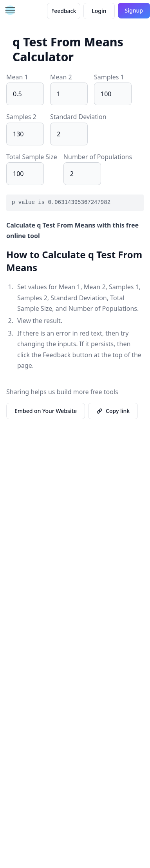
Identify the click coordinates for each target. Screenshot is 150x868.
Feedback (64, 11)
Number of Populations (98, 157)
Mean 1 (17, 77)
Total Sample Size (32, 157)
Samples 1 (109, 77)
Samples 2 (21, 117)
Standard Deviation (78, 117)
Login (99, 11)
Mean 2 (61, 77)
